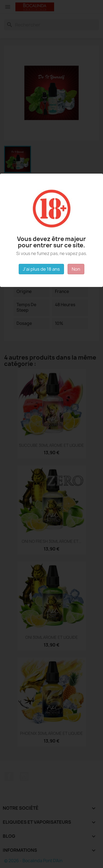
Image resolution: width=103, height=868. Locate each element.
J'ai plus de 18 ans (41, 269)
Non (76, 269)
